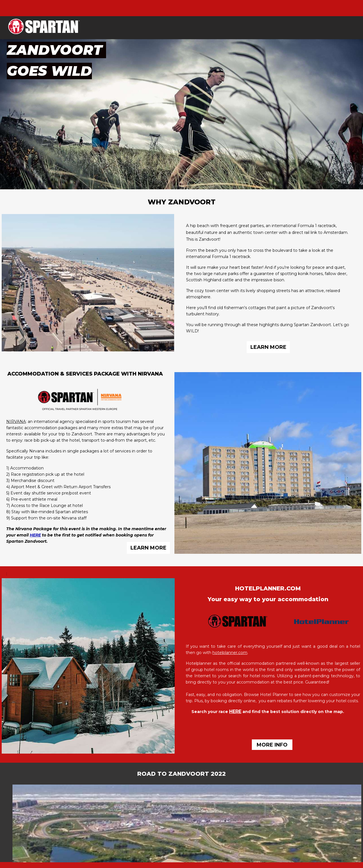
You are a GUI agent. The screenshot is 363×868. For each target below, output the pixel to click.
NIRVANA (16, 422)
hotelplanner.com (230, 653)
